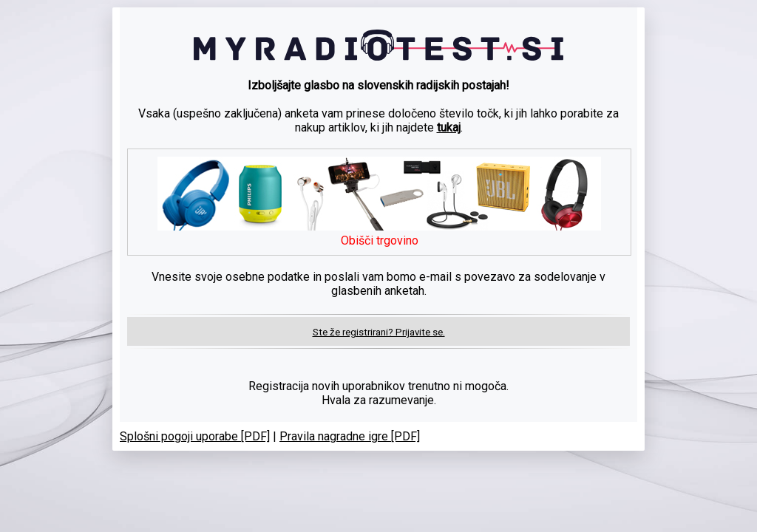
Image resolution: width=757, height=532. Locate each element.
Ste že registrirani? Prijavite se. (379, 332)
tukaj (449, 127)
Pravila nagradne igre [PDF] (350, 436)
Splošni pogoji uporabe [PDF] (195, 436)
